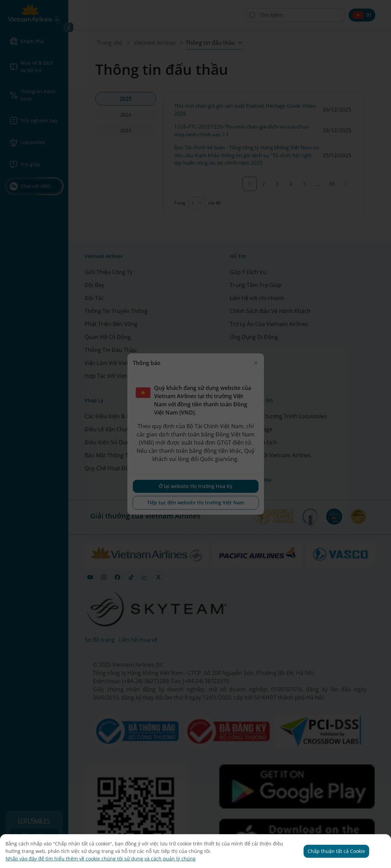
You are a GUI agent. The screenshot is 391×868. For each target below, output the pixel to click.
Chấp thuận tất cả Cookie (336, 851)
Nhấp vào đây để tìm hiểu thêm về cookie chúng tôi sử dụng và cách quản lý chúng (101, 859)
